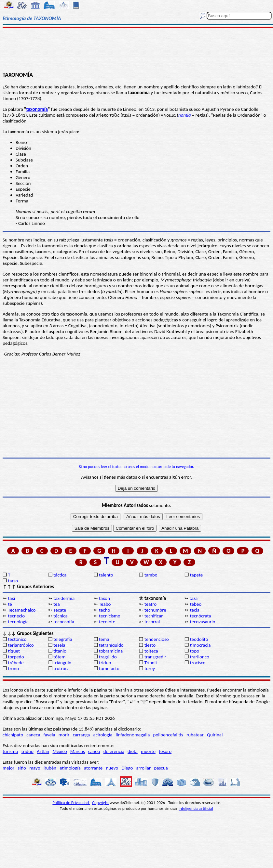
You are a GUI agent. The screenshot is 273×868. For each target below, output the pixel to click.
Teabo (105, 604)
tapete (197, 575)
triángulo (62, 663)
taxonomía (37, 109)
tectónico (17, 639)
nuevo (112, 768)
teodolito (199, 639)
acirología (103, 735)
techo (104, 610)
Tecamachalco (22, 610)
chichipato (13, 735)
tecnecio (16, 616)
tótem (59, 657)
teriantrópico (21, 645)
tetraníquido (111, 645)
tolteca (151, 651)
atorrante (93, 768)
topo (195, 651)
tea (57, 604)
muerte (148, 751)
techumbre (155, 610)
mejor (8, 768)
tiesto (150, 645)
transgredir (155, 657)
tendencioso (157, 639)
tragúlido (108, 657)
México (60, 751)
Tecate (60, 610)
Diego (127, 768)
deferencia (114, 751)
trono (13, 668)
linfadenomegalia (133, 735)
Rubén (50, 768)
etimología (70, 768)
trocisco (198, 663)
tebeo (196, 604)
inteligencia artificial (196, 808)
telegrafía (63, 639)
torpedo (16, 657)
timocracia (200, 645)
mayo (35, 768)
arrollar (144, 768)
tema (104, 639)
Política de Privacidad (71, 803)
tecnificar (154, 616)
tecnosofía (64, 622)
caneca (33, 735)
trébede (16, 663)
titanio (60, 651)
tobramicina (111, 651)
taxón (104, 598)
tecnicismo (110, 616)
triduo (105, 663)
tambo (151, 575)
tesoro (165, 751)
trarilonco (200, 657)
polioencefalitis (168, 735)
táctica (60, 575)
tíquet (14, 651)
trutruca (61, 668)
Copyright (100, 803)
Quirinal (215, 735)
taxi (11, 598)
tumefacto (109, 668)
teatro (150, 604)
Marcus (78, 751)
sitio (22, 768)
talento (106, 575)
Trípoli (151, 663)
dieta (133, 751)
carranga (82, 735)
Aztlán (43, 751)
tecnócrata (201, 616)
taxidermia (64, 598)
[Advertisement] (137, 49)
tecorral (152, 622)
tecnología (18, 622)
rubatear (195, 735)
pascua (161, 768)
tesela (59, 645)
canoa (94, 751)
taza (193, 598)
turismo (10, 751)
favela (49, 735)
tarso (13, 581)
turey (150, 668)
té (10, 604)
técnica (60, 616)
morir (64, 735)
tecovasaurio (203, 622)
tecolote (107, 622)
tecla (195, 610)
